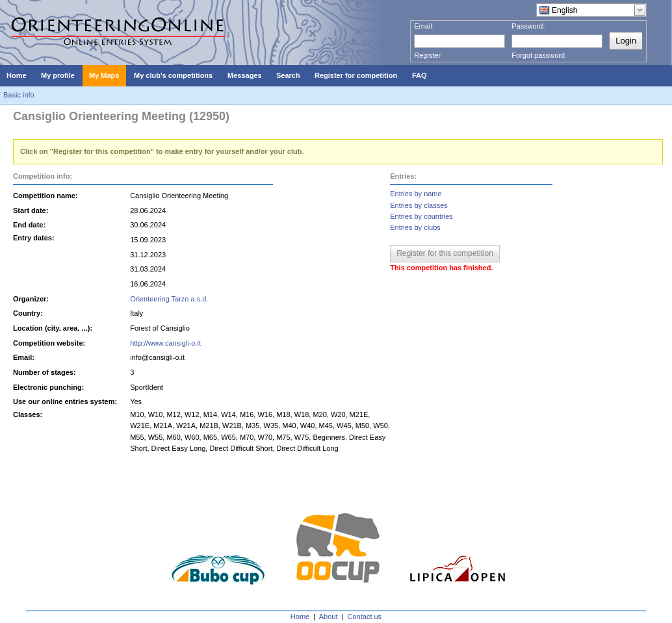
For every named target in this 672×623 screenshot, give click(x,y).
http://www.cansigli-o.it (165, 343)
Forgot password (538, 55)
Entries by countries (421, 216)
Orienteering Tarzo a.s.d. (169, 299)
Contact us (365, 617)
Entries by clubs (415, 227)
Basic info (19, 95)
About (329, 617)
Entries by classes (419, 205)
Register (427, 55)
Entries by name (416, 194)
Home (300, 617)
